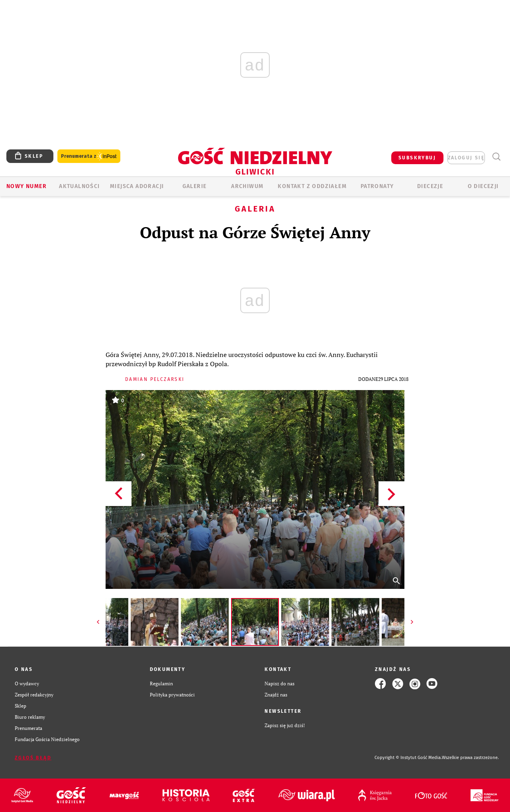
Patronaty (377, 186)
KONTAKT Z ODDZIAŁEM (312, 186)
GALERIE (195, 186)
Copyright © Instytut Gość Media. (408, 758)
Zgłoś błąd (33, 758)
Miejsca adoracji (137, 186)
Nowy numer (26, 186)
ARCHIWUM (247, 186)
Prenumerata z (89, 156)
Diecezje (430, 186)
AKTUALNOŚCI (79, 186)
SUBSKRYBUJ (417, 158)
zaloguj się (466, 158)
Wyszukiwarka (496, 157)
